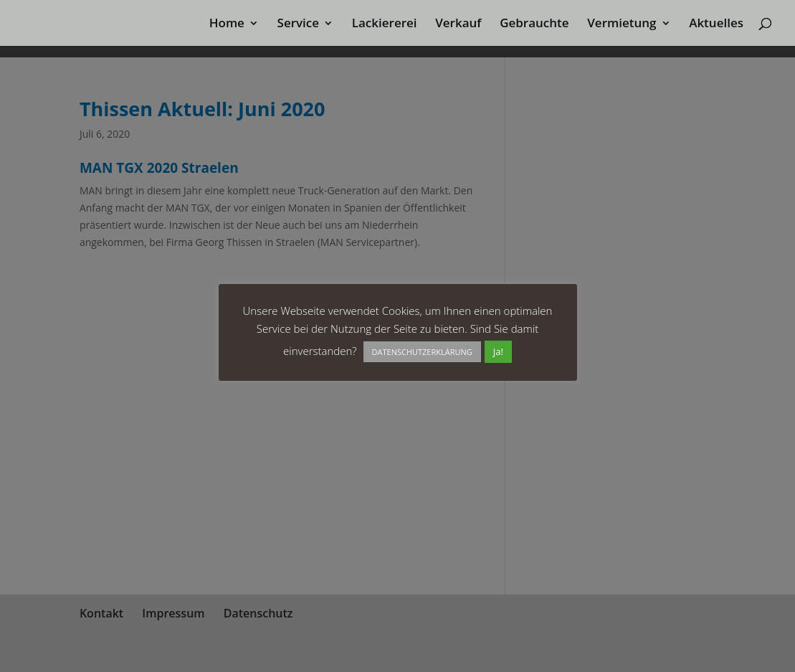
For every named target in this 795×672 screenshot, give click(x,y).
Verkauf (458, 24)
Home (227, 24)
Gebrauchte (534, 24)
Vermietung (622, 24)
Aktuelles (716, 24)
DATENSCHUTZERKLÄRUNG (422, 352)
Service (299, 24)
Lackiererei (385, 24)
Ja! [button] (498, 351)
